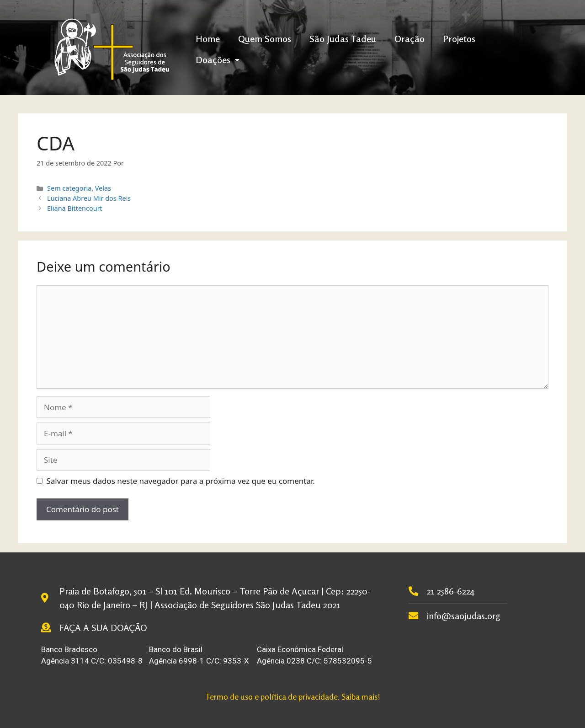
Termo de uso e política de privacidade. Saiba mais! (293, 696)
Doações (218, 60)
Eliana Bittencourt (75, 208)
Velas (103, 188)
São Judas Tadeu (343, 39)
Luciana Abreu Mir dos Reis (89, 198)
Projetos (459, 39)
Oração (409, 39)
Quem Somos (265, 39)
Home (208, 39)
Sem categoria (69, 188)
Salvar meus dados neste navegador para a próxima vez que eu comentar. (181, 481)
